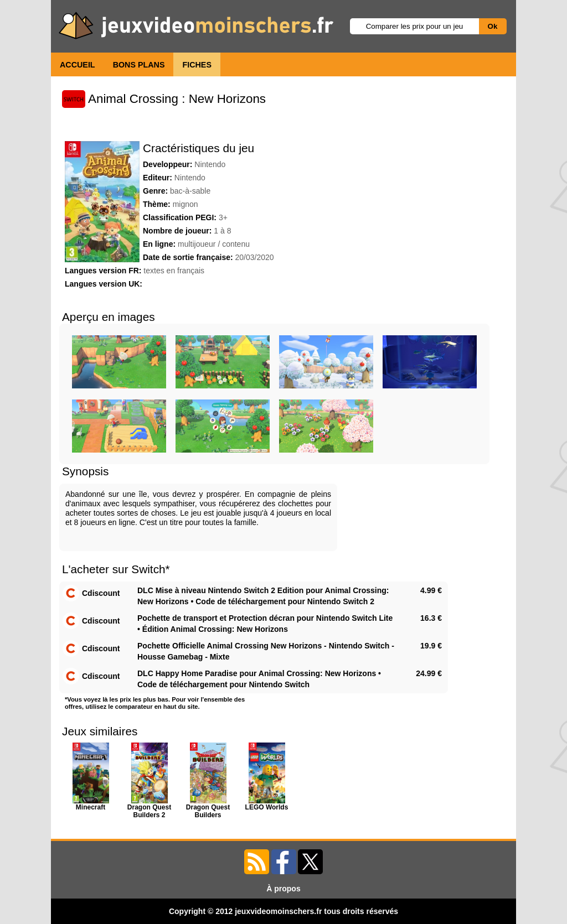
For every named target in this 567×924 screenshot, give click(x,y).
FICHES (197, 65)
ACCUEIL (78, 65)
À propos (283, 889)
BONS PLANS (139, 65)
